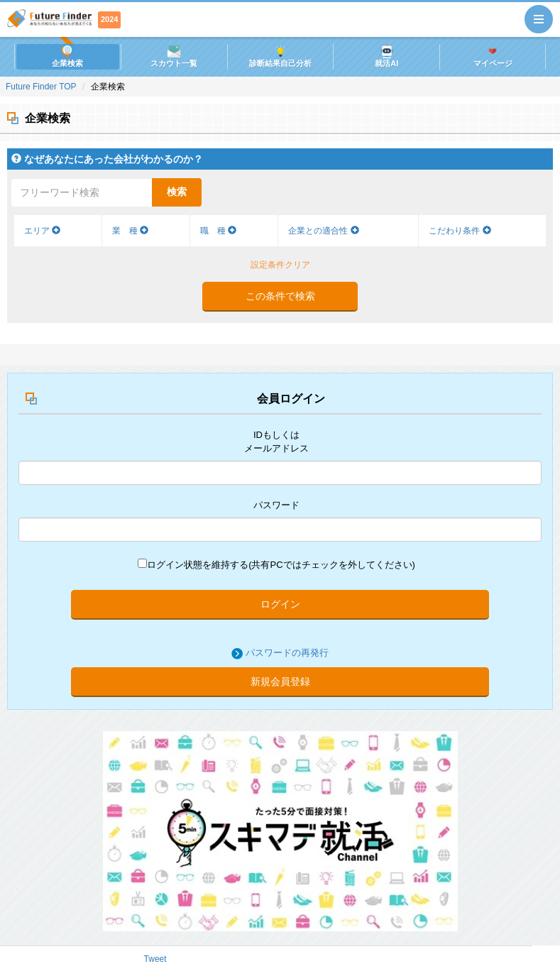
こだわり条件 (460, 231)
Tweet (155, 959)
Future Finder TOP (41, 87)
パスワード (276, 505)
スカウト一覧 (174, 56)
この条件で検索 (280, 296)
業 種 (130, 231)
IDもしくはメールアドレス (276, 442)
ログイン (280, 604)
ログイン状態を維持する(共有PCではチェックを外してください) (276, 564)
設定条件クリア (280, 265)
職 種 (218, 231)
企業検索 (67, 56)
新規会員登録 (280, 681)
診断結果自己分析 (280, 56)
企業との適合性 (323, 231)
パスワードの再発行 (287, 653)
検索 (177, 192)
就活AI (386, 56)
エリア (42, 231)
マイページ (493, 56)
